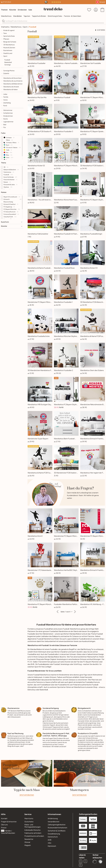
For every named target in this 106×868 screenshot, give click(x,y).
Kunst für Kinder (10, 177)
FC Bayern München (12, 209)
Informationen (54, 814)
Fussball (33, 27)
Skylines (8, 187)
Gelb (8, 150)
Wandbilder (17, 16)
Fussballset (90, 682)
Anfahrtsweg (53, 818)
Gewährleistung (54, 834)
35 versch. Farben (12, 148)
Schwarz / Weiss (11, 143)
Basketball (44, 690)
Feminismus (9, 172)
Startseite (5, 27)
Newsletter (29, 839)
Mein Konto (29, 818)
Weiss (8, 140)
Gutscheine (29, 822)
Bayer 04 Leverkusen (12, 197)
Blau (8, 155)
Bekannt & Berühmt (11, 170)
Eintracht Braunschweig (12, 201)
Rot (8, 152)
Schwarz (9, 138)
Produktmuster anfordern (34, 836)
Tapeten (27, 16)
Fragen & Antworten (9, 822)
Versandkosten (54, 822)
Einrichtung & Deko (55, 16)
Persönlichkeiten (10, 180)
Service (28, 814)
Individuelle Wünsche (32, 830)
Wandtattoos (6, 16)
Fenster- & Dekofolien (72, 16)
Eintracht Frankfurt (11, 204)
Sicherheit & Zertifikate (57, 831)
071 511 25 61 (7, 2)
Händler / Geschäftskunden (8, 832)
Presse (4, 828)
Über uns (4, 825)
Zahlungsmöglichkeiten (57, 825)
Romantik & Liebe (10, 185)
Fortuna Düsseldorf (11, 214)
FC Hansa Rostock (11, 212)
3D (6, 167)
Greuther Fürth (10, 217)
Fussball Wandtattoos (42, 675)
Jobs (49, 843)
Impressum (52, 846)
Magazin (28, 845)
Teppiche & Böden (39, 16)
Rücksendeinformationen (57, 828)
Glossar (27, 842)
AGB (50, 840)
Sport (25, 27)
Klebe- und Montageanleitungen (33, 826)
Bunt (8, 145)
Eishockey (31, 690)
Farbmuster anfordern (33, 833)
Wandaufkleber (36, 649)
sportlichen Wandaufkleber (71, 634)
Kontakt (4, 818)
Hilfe (3, 814)
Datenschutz (53, 837)
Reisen (7, 182)
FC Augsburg (9, 207)
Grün (8, 157)
